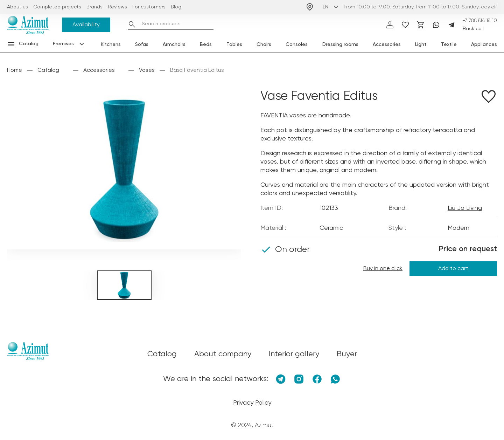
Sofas (142, 44)
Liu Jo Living (465, 208)
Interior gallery (294, 354)
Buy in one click (383, 269)
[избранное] (405, 25)
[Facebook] (317, 379)
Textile (449, 44)
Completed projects (57, 7)
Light (421, 44)
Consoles (297, 44)
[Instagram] (299, 379)
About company (223, 354)
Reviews (117, 7)
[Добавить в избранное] (489, 98)
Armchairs (174, 44)
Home (15, 70)
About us (17, 7)
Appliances (484, 44)
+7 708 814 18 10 (480, 21)
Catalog (48, 70)
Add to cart (453, 269)
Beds (206, 44)
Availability (86, 25)
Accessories (387, 44)
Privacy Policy (252, 403)
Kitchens (111, 44)
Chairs (264, 44)
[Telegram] (451, 25)
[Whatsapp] (436, 25)
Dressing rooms (340, 44)
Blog (176, 7)
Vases (147, 70)
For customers (149, 7)
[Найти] (132, 24)
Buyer (347, 354)
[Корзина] (421, 25)
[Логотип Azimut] (28, 25)
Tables (234, 44)
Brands (94, 7)
